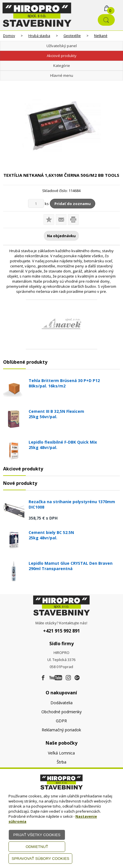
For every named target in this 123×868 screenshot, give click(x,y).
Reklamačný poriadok (61, 730)
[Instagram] (68, 678)
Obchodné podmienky (61, 712)
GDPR (61, 721)
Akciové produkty (62, 56)
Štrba (61, 762)
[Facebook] (43, 678)
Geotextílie (72, 36)
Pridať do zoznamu (73, 204)
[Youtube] (56, 678)
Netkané (101, 36)
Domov (9, 36)
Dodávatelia (61, 703)
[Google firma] (77, 678)
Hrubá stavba (39, 36)
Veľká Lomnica (61, 753)
